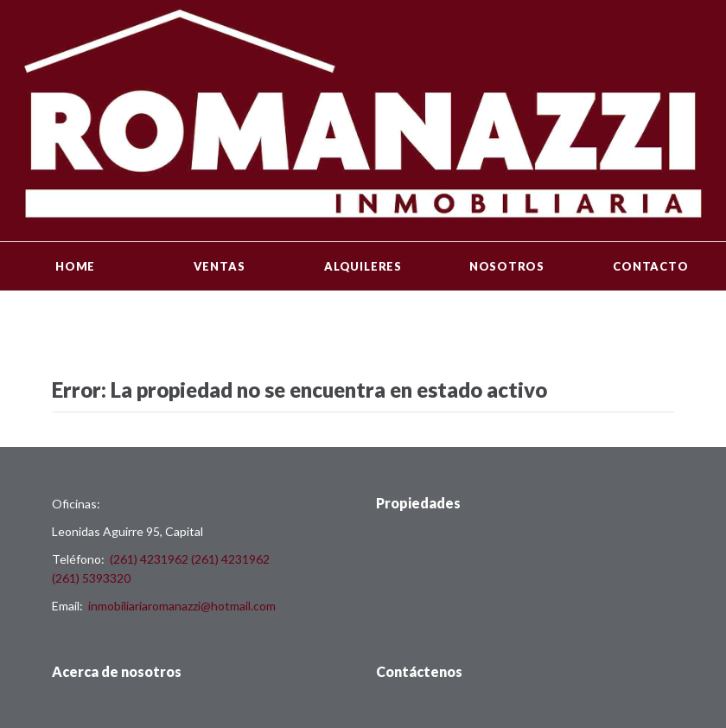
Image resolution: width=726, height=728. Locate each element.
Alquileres (363, 266)
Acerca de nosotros (117, 671)
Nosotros (507, 266)
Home (75, 266)
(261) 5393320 (91, 578)
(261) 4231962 (149, 559)
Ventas (220, 266)
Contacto (650, 266)
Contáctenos (419, 671)
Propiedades (418, 503)
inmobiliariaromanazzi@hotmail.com (182, 606)
